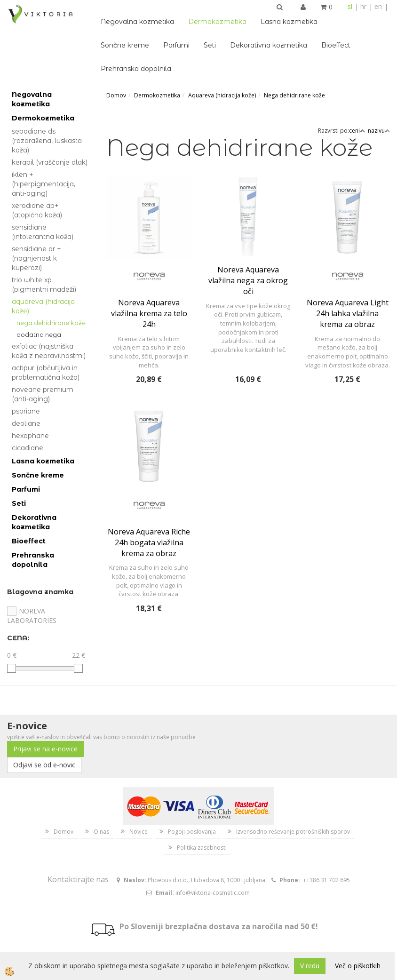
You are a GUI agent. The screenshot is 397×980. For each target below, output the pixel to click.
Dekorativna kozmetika (269, 45)
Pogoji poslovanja (192, 832)
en (378, 6)
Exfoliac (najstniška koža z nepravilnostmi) (49, 351)
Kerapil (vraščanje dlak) (50, 162)
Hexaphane (30, 436)
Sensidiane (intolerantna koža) (43, 232)
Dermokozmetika (217, 22)
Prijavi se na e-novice (45, 749)
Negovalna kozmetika (137, 22)
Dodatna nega (39, 335)
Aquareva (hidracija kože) (43, 306)
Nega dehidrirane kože (51, 323)
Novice (139, 832)
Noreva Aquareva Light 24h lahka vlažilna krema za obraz (348, 313)
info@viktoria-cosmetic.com (213, 893)
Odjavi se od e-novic (44, 765)
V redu (310, 966)
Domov (116, 95)
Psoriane (26, 411)
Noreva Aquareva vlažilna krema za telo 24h (149, 313)
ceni (357, 131)
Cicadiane (28, 448)
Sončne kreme (125, 45)
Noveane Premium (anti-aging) (43, 394)
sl (350, 6)
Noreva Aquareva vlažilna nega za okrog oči (248, 280)
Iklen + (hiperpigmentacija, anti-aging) (44, 184)
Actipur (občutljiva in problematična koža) (46, 373)
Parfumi (176, 45)
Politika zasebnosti (202, 848)
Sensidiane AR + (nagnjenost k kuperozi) (36, 258)
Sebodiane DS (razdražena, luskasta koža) (47, 141)
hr (363, 6)
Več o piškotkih (358, 966)
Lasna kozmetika (289, 22)
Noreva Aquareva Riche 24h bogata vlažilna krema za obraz (149, 542)
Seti (210, 45)
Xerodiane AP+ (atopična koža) (37, 210)
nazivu (379, 131)
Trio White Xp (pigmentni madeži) (44, 285)
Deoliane (26, 423)
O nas (101, 832)
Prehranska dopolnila (136, 69)
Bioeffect (336, 45)
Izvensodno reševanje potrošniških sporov (293, 832)
